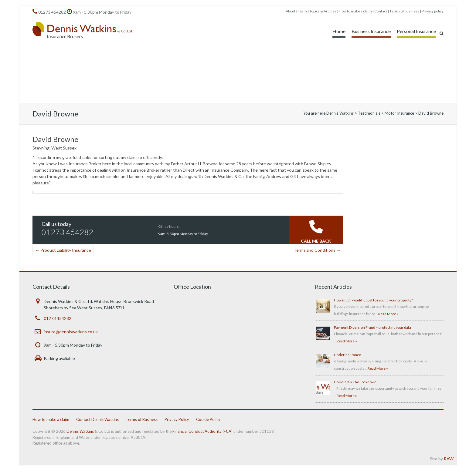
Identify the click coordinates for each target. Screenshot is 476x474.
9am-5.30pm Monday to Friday (183, 234)
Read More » (388, 314)
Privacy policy (433, 11)
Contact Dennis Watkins (97, 419)
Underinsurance (347, 355)
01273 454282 (52, 12)
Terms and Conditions (317, 250)
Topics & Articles (323, 11)
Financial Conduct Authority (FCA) (202, 431)
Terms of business (404, 11)
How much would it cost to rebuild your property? (373, 300)
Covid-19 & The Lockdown (355, 382)
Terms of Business (142, 419)
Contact (381, 11)
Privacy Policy (177, 419)
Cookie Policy (208, 419)
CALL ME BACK (316, 241)
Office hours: (169, 226)
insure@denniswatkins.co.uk (71, 332)
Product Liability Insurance (63, 250)
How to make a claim (355, 11)
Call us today (56, 224)
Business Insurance (371, 31)
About (291, 11)
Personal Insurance (416, 31)
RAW (449, 459)
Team (302, 11)
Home (339, 31)
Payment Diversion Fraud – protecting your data (372, 327)
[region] (238, 72)
